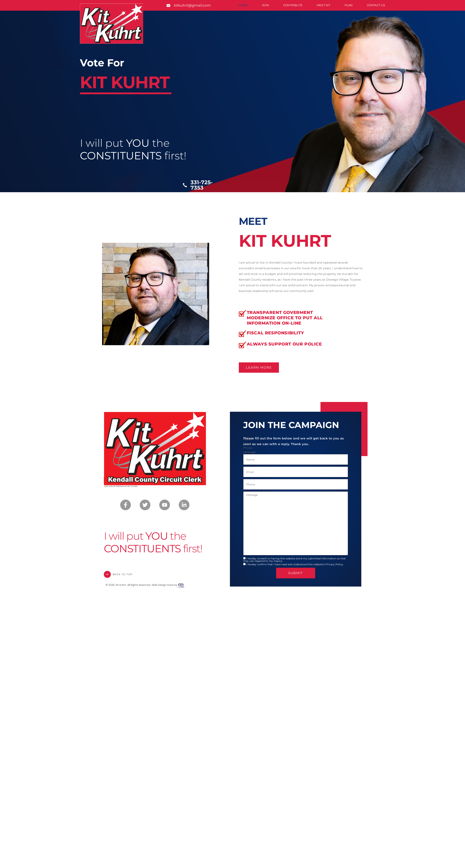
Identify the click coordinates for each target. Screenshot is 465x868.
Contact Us (376, 5)
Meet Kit (324, 5)
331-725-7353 (202, 185)
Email (247, 444)
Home (243, 5)
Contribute (293, 5)
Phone (248, 448)
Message (250, 452)
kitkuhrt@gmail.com (192, 5)
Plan (349, 5)
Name (248, 439)
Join (265, 5)
